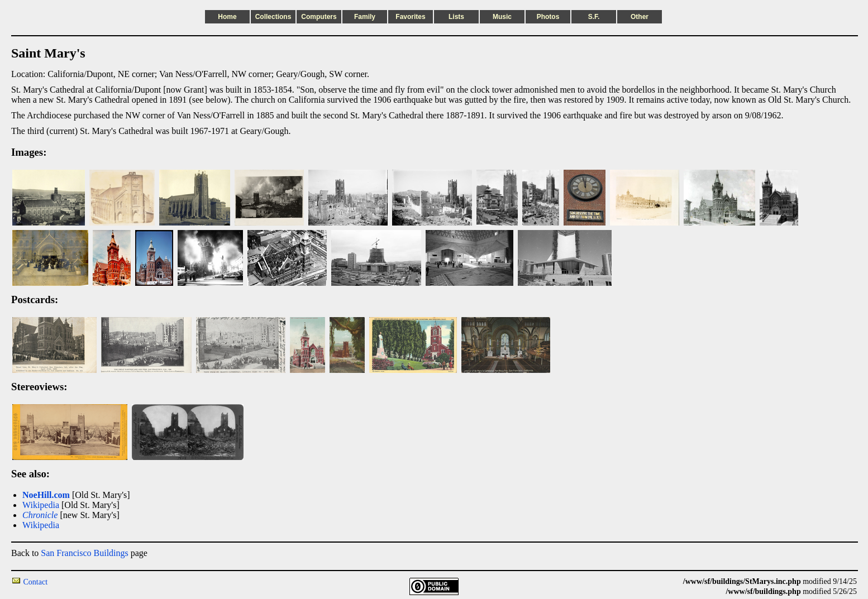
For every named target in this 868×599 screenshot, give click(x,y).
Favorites (410, 17)
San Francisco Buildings (84, 553)
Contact (36, 582)
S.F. (594, 17)
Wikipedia (41, 505)
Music (502, 17)
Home (227, 17)
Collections (273, 17)
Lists (456, 17)
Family (365, 17)
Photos (548, 17)
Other (640, 17)
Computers (319, 17)
